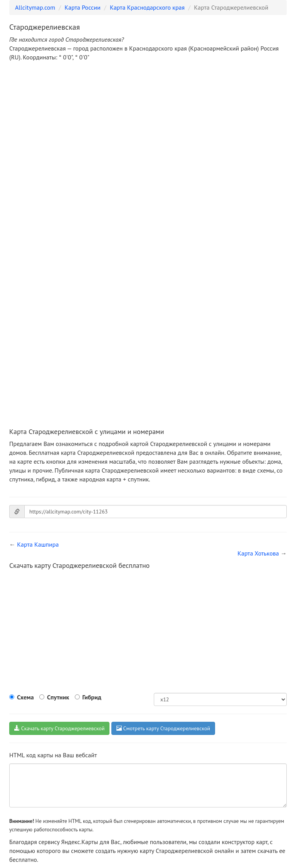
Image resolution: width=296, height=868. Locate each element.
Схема (25, 697)
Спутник (58, 697)
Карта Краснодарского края (147, 7)
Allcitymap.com (35, 7)
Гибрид (92, 697)
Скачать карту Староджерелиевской (59, 728)
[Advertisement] (148, 125)
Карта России (83, 7)
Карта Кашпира (38, 544)
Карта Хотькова (258, 553)
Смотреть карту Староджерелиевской (163, 728)
